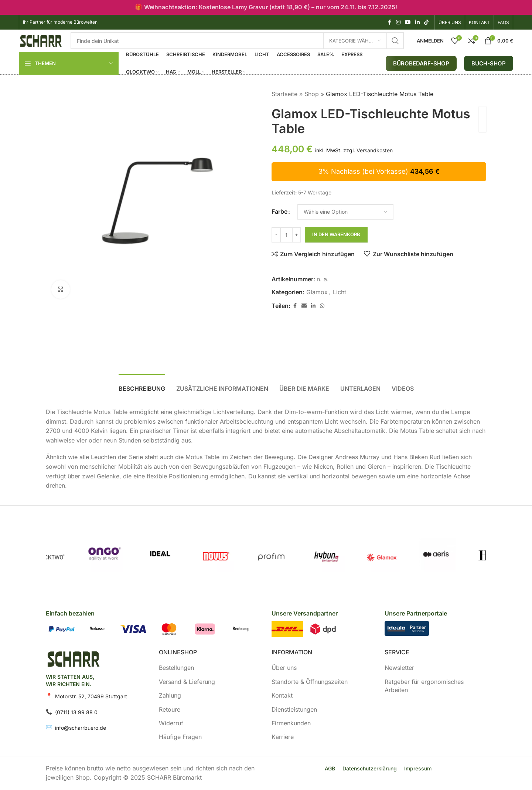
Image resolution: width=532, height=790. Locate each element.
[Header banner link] (266, 7)
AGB (330, 768)
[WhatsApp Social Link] (322, 306)
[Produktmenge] (286, 235)
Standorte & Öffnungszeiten (310, 682)
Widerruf (171, 723)
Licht (340, 292)
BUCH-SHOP (489, 63)
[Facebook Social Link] (389, 22)
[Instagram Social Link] (398, 22)
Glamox (317, 292)
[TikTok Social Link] (426, 22)
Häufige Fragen (180, 737)
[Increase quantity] (296, 235)
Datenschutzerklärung (370, 768)
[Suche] (237, 41)
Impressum (418, 768)
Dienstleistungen (294, 709)
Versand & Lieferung (187, 682)
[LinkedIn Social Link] (417, 22)
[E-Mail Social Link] (304, 306)
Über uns (284, 668)
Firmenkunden (291, 723)
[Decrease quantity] (276, 235)
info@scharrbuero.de (81, 728)
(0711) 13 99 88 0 (76, 712)
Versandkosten (375, 150)
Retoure (170, 709)
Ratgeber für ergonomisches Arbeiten (424, 686)
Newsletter (399, 668)
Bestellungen (176, 668)
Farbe (279, 211)
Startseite (284, 94)
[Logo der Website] (41, 40)
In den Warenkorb (336, 234)
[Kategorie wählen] (355, 41)
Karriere (283, 737)
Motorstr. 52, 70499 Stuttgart (91, 696)
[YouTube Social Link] (408, 22)
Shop (312, 94)
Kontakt (282, 695)
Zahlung (170, 695)
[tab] (142, 385)
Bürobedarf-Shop (421, 63)
